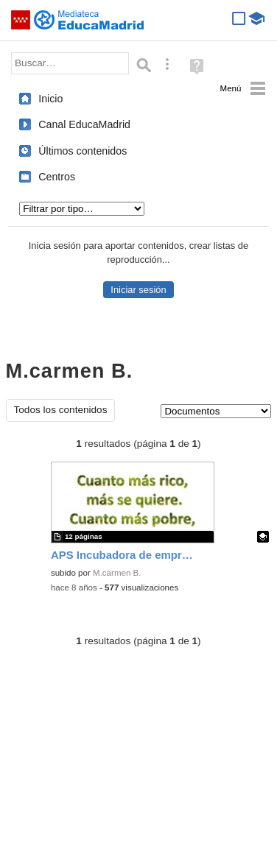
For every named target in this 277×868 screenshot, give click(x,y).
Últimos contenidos (83, 151)
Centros (57, 177)
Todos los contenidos (61, 410)
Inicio (50, 99)
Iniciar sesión (138, 290)
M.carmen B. (117, 573)
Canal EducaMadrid (84, 124)
